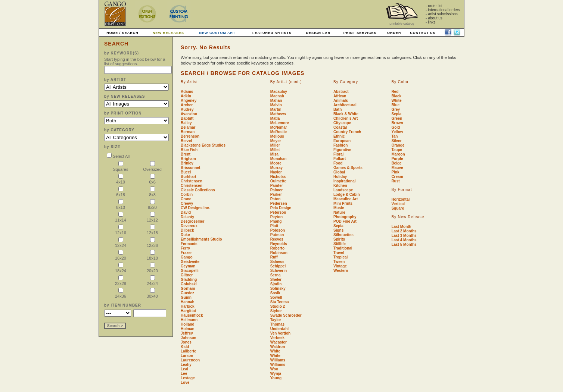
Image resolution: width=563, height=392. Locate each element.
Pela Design (281, 208)
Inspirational (344, 181)
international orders (444, 10)
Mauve (397, 168)
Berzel (186, 141)
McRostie (279, 132)
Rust (395, 181)
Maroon (398, 154)
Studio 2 (278, 306)
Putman (277, 235)
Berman (188, 132)
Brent (186, 154)
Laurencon (190, 360)
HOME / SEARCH (122, 33)
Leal (184, 369)
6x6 (152, 180)
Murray (276, 168)
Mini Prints (343, 203)
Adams (187, 92)
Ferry (185, 248)
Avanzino (189, 114)
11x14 (121, 218)
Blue (395, 105)
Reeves (277, 239)
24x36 (121, 294)
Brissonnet (190, 168)
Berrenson (190, 136)
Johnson (189, 338)
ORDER (394, 33)
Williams (278, 360)
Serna (276, 275)
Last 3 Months (404, 236)
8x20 (152, 205)
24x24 (152, 281)
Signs (338, 230)
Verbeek (277, 338)
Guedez (187, 293)
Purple (397, 159)
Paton (276, 199)
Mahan (276, 101)
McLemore (280, 123)
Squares (121, 167)
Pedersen (279, 203)
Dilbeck (187, 230)
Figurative (342, 150)
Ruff (274, 257)
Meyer (276, 141)
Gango (187, 257)
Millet (275, 150)
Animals (341, 101)
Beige (396, 163)
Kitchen (340, 186)
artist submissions (443, 14)
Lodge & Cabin (347, 195)
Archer (187, 105)
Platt (274, 226)
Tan (394, 136)
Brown (397, 123)
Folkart (340, 159)
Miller (275, 145)
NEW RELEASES (168, 33)
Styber (276, 311)
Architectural (345, 105)
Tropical (340, 257)
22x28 (121, 281)
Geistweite (190, 262)
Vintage (340, 266)
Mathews (278, 114)
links (432, 22)
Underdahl (279, 329)
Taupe (397, 150)
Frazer (186, 253)
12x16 (121, 230)
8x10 (121, 205)
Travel (339, 253)
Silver (396, 141)
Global (339, 172)
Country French (347, 132)
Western (341, 271)
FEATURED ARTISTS (272, 33)
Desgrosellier (192, 221)
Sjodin (276, 284)
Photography (345, 217)
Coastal (340, 127)
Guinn (186, 297)
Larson (187, 356)
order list (435, 6)
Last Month (401, 227)
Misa (274, 154)
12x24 (121, 243)
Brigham (188, 159)
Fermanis (189, 244)
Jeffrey (187, 333)
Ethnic (339, 136)
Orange (398, 145)
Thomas (277, 324)
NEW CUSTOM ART (217, 33)
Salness (277, 262)
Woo (274, 369)
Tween (339, 262)
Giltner (187, 275)
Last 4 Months (404, 240)
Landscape (343, 190)
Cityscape (342, 123)
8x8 (152, 192)
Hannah (188, 302)
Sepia (338, 226)
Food (338, 163)
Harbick (188, 306)
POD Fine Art (345, 221)
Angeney (189, 101)
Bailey (186, 123)
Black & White (346, 114)
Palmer (276, 190)
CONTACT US (423, 33)
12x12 (152, 218)
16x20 (121, 256)
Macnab (277, 96)
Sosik (275, 293)
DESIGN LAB (318, 33)
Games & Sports (348, 168)
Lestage (188, 378)
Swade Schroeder (286, 315)
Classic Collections (198, 190)
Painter (277, 186)
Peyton (276, 217)
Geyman (188, 266)
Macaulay (279, 92)
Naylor (276, 172)
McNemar (279, 127)
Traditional (343, 248)
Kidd (185, 347)
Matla (275, 118)
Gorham (188, 288)
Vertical (398, 204)
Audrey (187, 109)
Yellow (397, 132)
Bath (338, 109)
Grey (396, 109)
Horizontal (400, 199)
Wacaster (279, 342)
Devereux (189, 226)
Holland (188, 324)
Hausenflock (192, 315)
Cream (397, 177)
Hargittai (188, 311)
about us (435, 18)
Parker (276, 195)
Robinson (279, 253)
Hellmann (189, 320)
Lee (184, 374)
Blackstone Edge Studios (203, 145)
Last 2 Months (404, 231)
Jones (186, 342)
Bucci (186, 172)
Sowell (276, 297)
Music (339, 208)
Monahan (279, 159)
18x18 (152, 256)
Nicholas (278, 177)
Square (398, 208)
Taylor (276, 320)
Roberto (277, 248)
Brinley (187, 163)
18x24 (121, 268)
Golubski (189, 284)
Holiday (340, 177)
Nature (339, 212)
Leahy (186, 365)
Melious (277, 136)
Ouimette (278, 181)
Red (395, 92)
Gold (396, 127)
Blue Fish (189, 150)
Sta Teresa (280, 302)
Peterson (278, 212)
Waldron (278, 347)
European (342, 141)
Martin (276, 109)
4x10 (121, 180)
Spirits (339, 239)
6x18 (121, 192)
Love (185, 382)
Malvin (276, 105)
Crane (186, 199)
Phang (276, 221)
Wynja (276, 374)
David (186, 212)
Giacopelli (190, 271)
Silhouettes (343, 235)
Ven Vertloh (280, 333)
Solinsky (278, 288)
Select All (118, 156)
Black (396, 96)
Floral (338, 154)
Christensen (192, 181)
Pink (395, 172)
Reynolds (279, 244)
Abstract (341, 92)
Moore (276, 163)
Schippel (278, 266)
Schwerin (279, 271)
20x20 (152, 268)
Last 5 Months (404, 244)
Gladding (189, 280)
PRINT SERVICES (360, 33)
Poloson (278, 230)
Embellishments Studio (201, 239)
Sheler (276, 280)
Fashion (340, 145)
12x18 (152, 230)
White (275, 351)
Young (276, 378)
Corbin (187, 195)
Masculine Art (346, 199)
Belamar (188, 127)
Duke (185, 235)
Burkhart (189, 177)
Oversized (152, 167)
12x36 (152, 243)
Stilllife (340, 244)
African (340, 96)
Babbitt (187, 118)
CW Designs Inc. (195, 208)
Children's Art (346, 118)
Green (397, 118)
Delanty (187, 217)
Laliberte (189, 351)
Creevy (187, 203)
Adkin (186, 96)
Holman (188, 329)
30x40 (152, 294)
